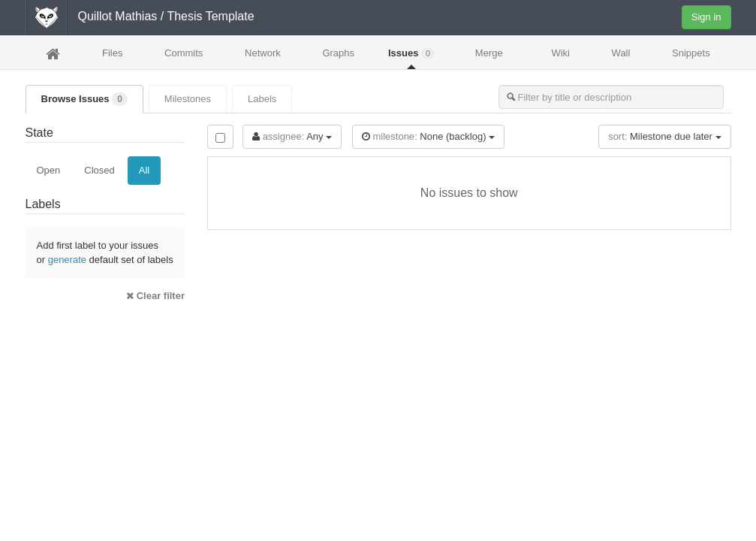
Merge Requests (489, 57)
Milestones (188, 99)
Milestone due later (664, 136)
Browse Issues (84, 99)
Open (49, 170)
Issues (411, 53)
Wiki (560, 53)
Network (263, 53)
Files (112, 53)
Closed (99, 170)
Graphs (338, 53)
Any (292, 136)
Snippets (691, 53)
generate (67, 260)
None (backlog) (428, 136)
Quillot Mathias (118, 16)
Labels (262, 99)
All (144, 170)
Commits (184, 53)
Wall (621, 53)
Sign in (706, 17)
